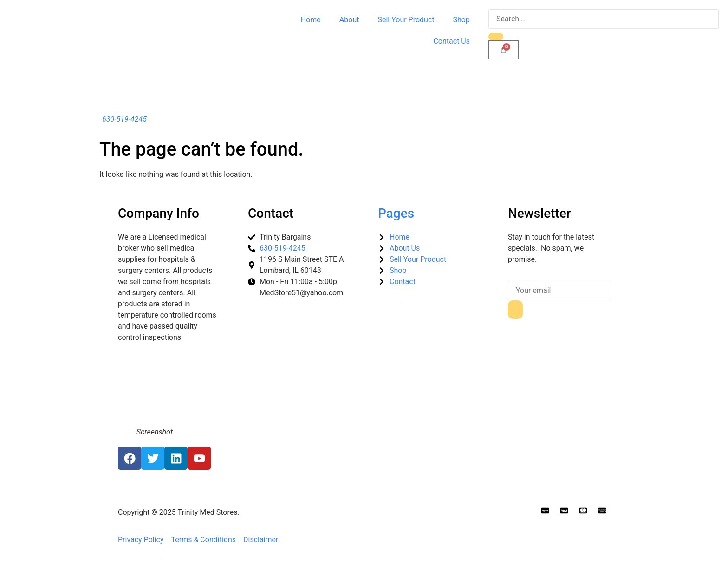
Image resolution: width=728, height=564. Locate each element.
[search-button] (496, 37)
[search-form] (604, 19)
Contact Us (452, 41)
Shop (461, 20)
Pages (396, 213)
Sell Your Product (406, 20)
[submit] (515, 310)
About (349, 20)
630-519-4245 (124, 119)
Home (311, 20)
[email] (559, 291)
